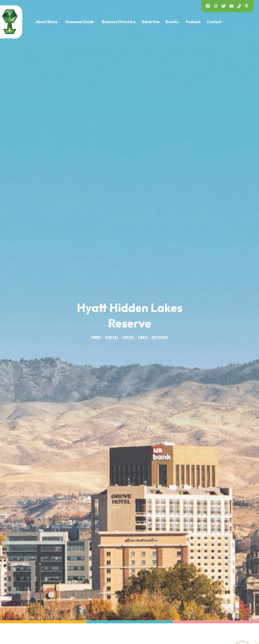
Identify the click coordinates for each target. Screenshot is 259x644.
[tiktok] (239, 6)
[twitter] (224, 6)
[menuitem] (48, 22)
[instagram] (216, 6)
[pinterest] (247, 6)
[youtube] (231, 6)
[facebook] (208, 6)
